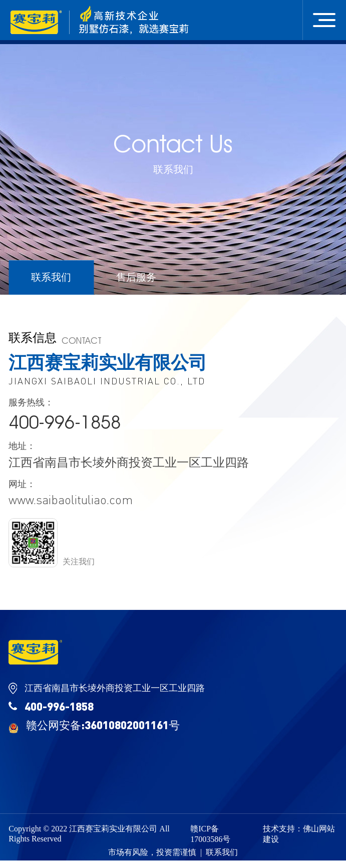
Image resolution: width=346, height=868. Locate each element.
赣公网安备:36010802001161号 (94, 725)
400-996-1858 (65, 422)
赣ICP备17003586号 (210, 834)
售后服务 (136, 277)
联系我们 (51, 277)
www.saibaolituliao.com (71, 500)
